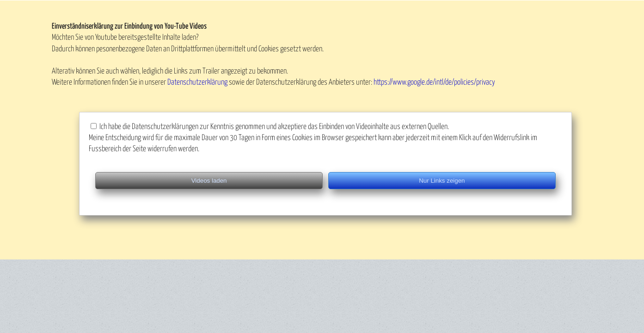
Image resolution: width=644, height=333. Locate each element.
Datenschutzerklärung (197, 83)
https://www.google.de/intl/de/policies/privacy (434, 83)
